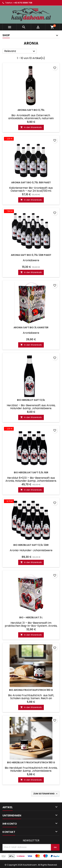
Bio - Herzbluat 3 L (31, 617)
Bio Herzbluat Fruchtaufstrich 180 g (31, 762)
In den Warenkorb (31, 127)
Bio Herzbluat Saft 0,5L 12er (31, 545)
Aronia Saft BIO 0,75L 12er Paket (31, 255)
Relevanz (20, 51)
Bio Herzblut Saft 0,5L (31, 400)
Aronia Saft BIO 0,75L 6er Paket (31, 182)
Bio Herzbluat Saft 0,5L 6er (31, 472)
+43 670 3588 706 (23, 3)
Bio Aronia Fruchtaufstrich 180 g (31, 690)
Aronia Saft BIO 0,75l (31, 110)
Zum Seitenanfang (46, 794)
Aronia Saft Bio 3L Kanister (31, 327)
